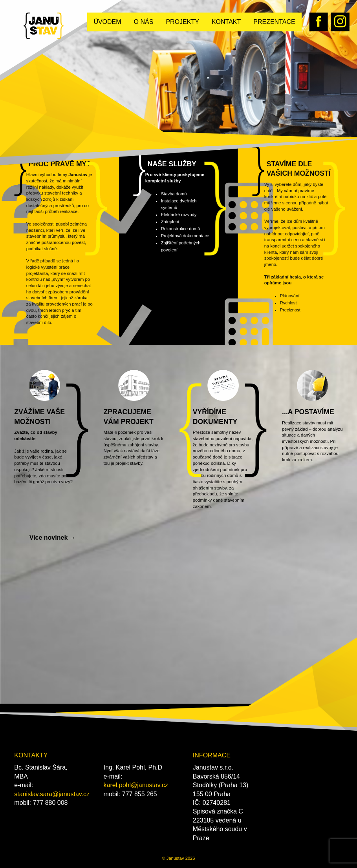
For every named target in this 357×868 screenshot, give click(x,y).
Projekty (182, 22)
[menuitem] (107, 22)
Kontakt (226, 22)
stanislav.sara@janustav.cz (52, 794)
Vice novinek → (53, 538)
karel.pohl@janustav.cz (136, 785)
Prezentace (274, 22)
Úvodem (107, 22)
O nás (144, 22)
